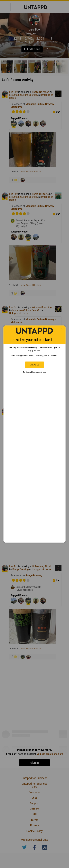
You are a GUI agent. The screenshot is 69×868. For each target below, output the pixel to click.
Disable (34, 365)
